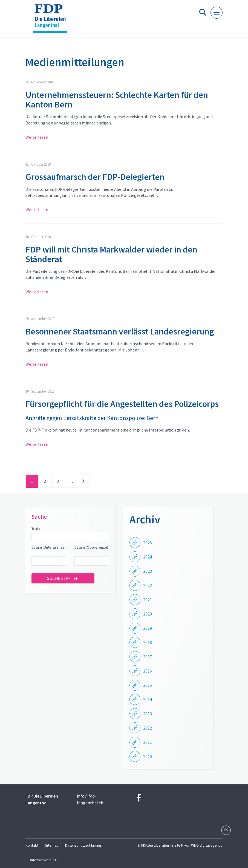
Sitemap (52, 845)
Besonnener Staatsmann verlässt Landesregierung (120, 331)
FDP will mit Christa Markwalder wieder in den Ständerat (111, 254)
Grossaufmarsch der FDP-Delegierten (95, 177)
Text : (36, 529)
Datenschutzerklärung (83, 845)
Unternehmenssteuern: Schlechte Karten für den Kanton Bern (117, 100)
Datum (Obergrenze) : (91, 550)
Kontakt (32, 845)
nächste (83, 482)
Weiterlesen (37, 137)
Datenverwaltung (43, 860)
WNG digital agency (207, 845)
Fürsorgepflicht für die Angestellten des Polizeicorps (122, 404)
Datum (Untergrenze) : (49, 550)
